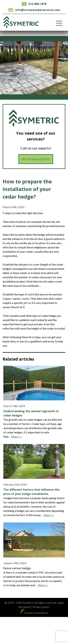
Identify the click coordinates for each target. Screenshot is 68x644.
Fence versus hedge (17, 568)
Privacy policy (41, 607)
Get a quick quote (36, 159)
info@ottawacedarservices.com (38, 10)
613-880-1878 (37, 4)
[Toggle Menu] (59, 23)
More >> (17, 436)
